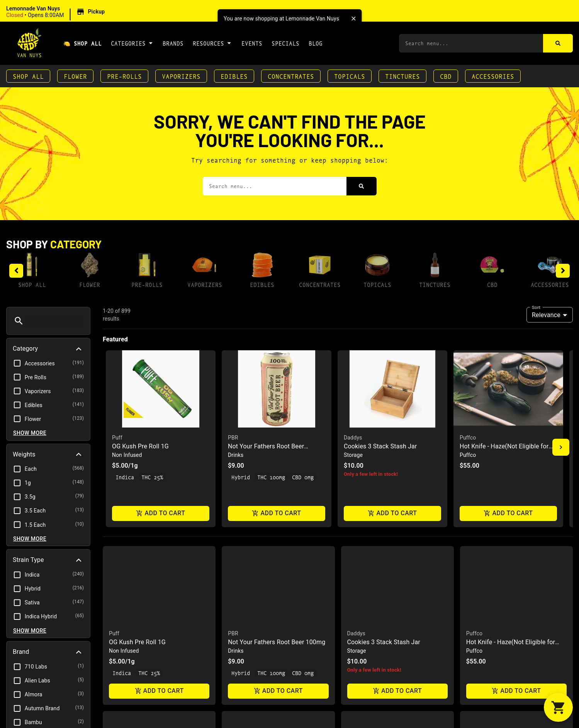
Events (252, 43)
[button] (57, 12)
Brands (173, 43)
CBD (446, 76)
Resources (212, 43)
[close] (353, 19)
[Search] (558, 43)
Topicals (350, 76)
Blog (316, 43)
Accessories (493, 76)
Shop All (28, 76)
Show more (30, 433)
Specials (285, 43)
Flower (75, 76)
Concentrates (291, 76)
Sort (536, 307)
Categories (132, 43)
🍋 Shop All (82, 43)
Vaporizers (181, 76)
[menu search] (55, 321)
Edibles (234, 76)
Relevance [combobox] (546, 315)
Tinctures (402, 76)
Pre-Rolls (124, 76)
